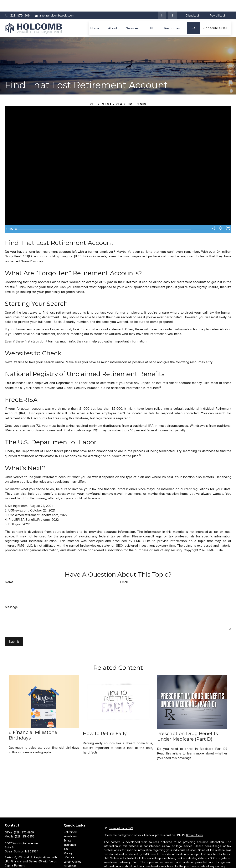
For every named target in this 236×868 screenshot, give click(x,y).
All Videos (70, 854)
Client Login (193, 4)
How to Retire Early (105, 722)
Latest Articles (72, 850)
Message (11, 595)
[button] (95, 17)
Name (9, 570)
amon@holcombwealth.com (54, 4)
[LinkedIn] (162, 4)
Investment (71, 825)
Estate (68, 829)
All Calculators (73, 858)
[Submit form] (14, 630)
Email (124, 570)
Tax (66, 837)
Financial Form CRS (121, 817)
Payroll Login (218, 4)
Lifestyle (69, 846)
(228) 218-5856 (25, 825)
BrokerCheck (195, 824)
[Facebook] (173, 4)
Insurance (70, 833)
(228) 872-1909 (17, 4)
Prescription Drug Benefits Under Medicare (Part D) (187, 725)
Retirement (71, 820)
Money (68, 842)
